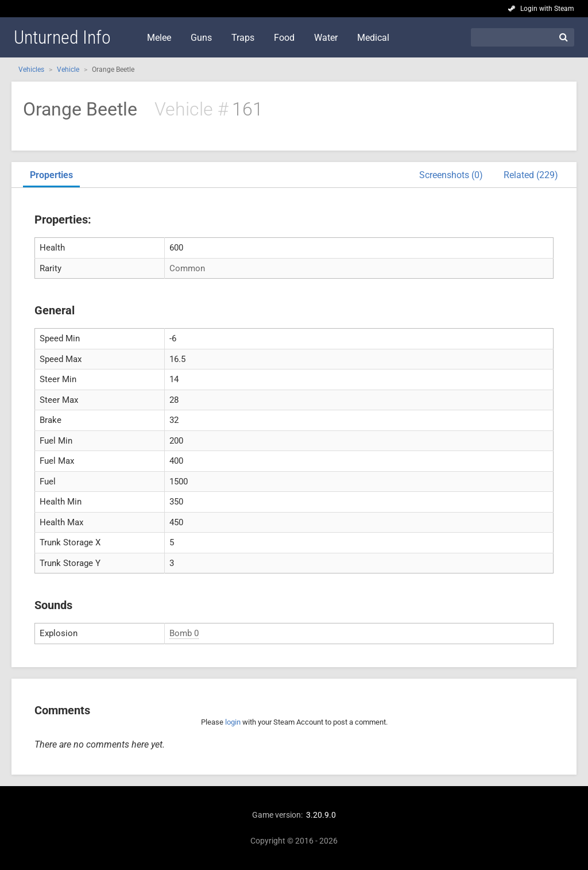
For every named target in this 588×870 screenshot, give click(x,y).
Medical (373, 38)
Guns (201, 38)
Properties (51, 175)
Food (284, 38)
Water (326, 38)
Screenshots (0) (451, 175)
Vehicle (68, 70)
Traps (243, 38)
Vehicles (31, 70)
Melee (159, 38)
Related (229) (531, 175)
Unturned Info (62, 37)
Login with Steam (547, 9)
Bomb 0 (184, 633)
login (233, 722)
